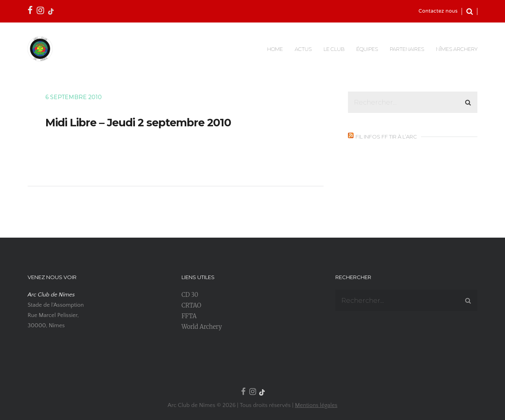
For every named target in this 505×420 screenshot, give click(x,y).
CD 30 (190, 295)
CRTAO (191, 305)
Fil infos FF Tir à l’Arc (386, 137)
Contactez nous (438, 11)
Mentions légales (316, 405)
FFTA (189, 316)
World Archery (202, 327)
